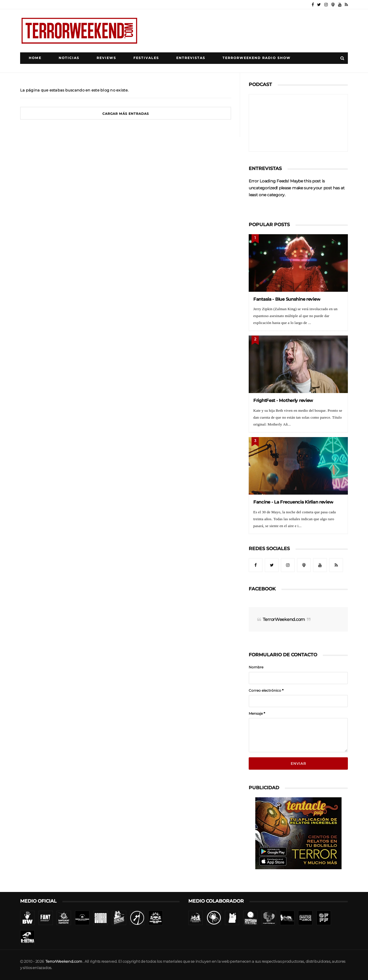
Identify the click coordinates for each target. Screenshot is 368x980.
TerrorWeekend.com (284, 619)
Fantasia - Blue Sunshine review (287, 299)
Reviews (106, 58)
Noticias (69, 58)
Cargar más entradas (126, 114)
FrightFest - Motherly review (283, 400)
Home (35, 58)
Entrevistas (191, 58)
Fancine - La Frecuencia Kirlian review (293, 502)
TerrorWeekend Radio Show (257, 58)
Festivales (146, 58)
